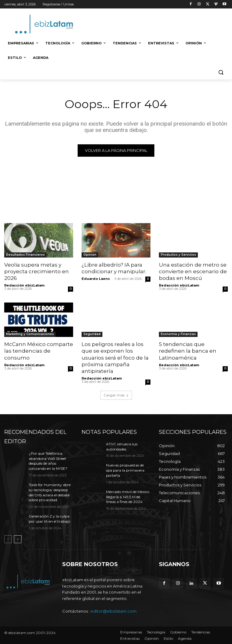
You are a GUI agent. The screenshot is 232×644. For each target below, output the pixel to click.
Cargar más (116, 395)
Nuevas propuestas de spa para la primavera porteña (125, 470)
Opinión (90, 255)
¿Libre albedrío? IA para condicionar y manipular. (114, 268)
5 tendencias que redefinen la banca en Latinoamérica (188, 351)
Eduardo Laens (96, 279)
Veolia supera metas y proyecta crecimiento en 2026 (37, 271)
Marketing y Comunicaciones (30, 334)
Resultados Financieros (25, 255)
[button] (221, 72)
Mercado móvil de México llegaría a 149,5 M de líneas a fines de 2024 (128, 497)
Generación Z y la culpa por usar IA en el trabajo (49, 519)
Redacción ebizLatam (24, 285)
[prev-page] (8, 539)
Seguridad (92, 334)
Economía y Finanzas (178, 334)
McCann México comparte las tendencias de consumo (39, 351)
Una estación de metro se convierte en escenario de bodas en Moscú (193, 271)
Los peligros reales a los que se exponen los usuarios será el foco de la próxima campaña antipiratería (115, 357)
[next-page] (18, 539)
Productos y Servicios (178, 255)
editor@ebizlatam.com (114, 611)
